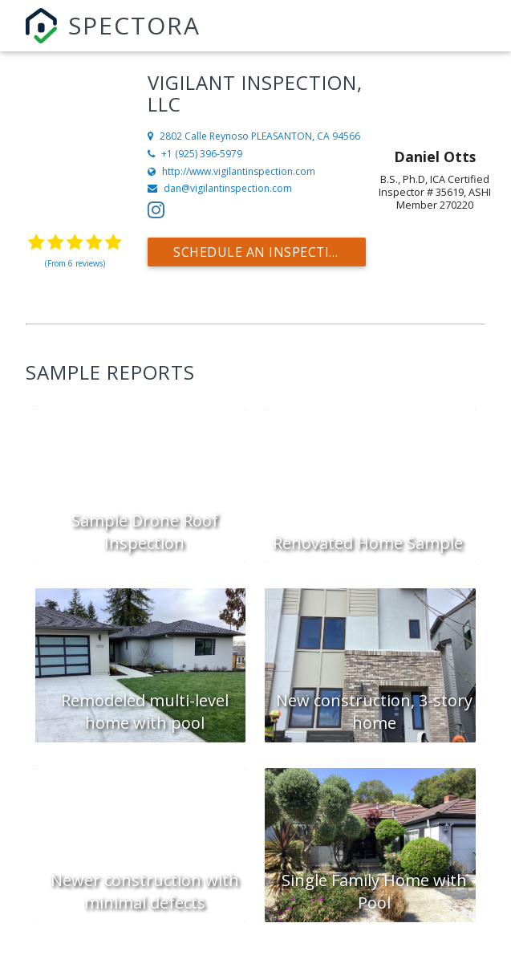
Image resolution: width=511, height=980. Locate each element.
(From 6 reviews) (75, 263)
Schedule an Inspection (262, 252)
